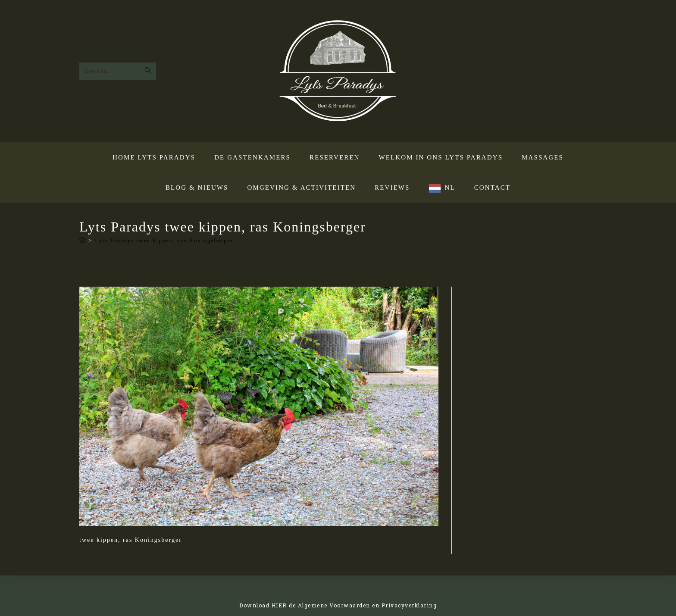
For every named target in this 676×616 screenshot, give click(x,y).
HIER (279, 605)
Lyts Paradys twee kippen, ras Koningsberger (164, 240)
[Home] (83, 240)
